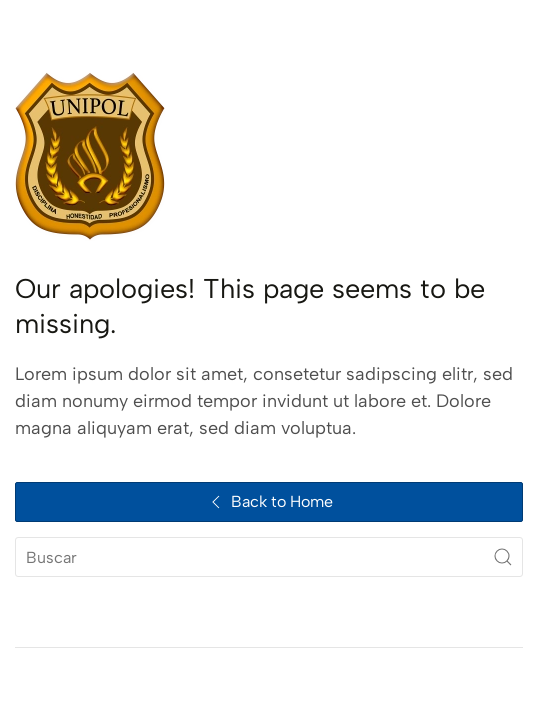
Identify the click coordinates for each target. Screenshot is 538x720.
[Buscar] (269, 557)
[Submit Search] (503, 557)
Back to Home (269, 502)
